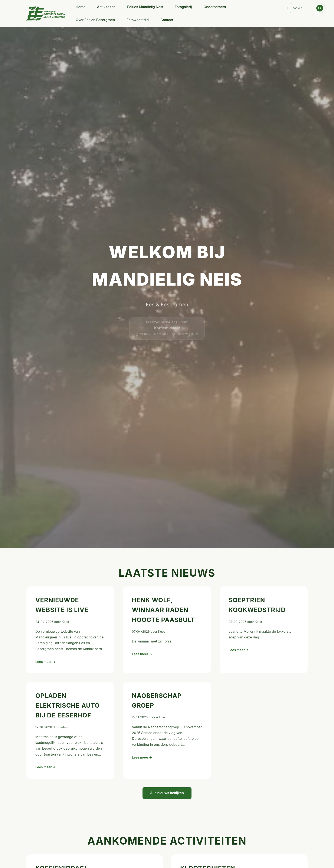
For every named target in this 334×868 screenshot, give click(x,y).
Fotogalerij (183, 7)
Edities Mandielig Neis (145, 7)
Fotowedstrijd (138, 20)
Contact (167, 20)
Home (81, 7)
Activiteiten (106, 7)
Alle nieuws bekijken (167, 793)
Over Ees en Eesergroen (95, 20)
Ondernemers (215, 7)
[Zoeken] (302, 8)
